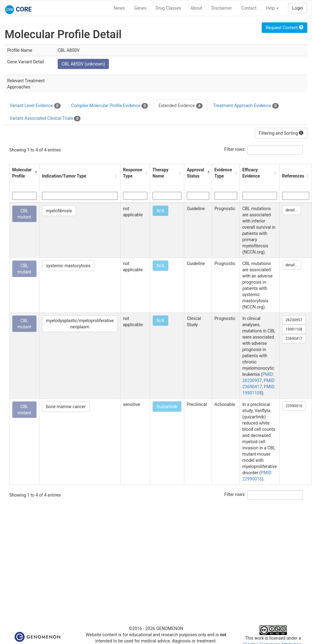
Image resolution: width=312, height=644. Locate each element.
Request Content (284, 28)
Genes (140, 8)
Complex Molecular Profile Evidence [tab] (110, 106)
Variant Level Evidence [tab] (35, 106)
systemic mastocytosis (68, 266)
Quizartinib (167, 407)
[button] (35, 173)
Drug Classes (168, 8)
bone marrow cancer (66, 407)
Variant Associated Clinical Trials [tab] (45, 119)
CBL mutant (24, 214)
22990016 (294, 406)
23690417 (294, 339)
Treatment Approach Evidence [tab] (246, 106)
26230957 (294, 320)
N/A (161, 211)
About (196, 8)
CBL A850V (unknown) (83, 64)
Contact (249, 8)
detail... (292, 210)
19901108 (294, 329)
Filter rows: (235, 149)
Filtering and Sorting (281, 133)
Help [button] (272, 8)
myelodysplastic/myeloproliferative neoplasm (80, 324)
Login (298, 8)
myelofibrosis (59, 211)
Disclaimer (222, 8)
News (119, 8)
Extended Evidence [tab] (180, 106)
